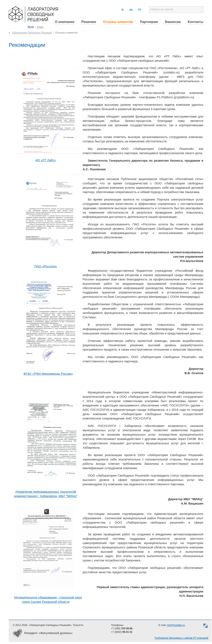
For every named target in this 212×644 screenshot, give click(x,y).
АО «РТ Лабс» (46, 160)
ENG (40, 27)
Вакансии (173, 22)
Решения (89, 22)
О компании (65, 22)
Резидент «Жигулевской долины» (48, 633)
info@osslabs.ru (176, 625)
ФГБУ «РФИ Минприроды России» (48, 374)
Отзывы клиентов (118, 22)
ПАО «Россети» (46, 266)
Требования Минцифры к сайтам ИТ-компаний (181, 638)
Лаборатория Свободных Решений (32, 33)
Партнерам (149, 22)
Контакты (196, 22)
